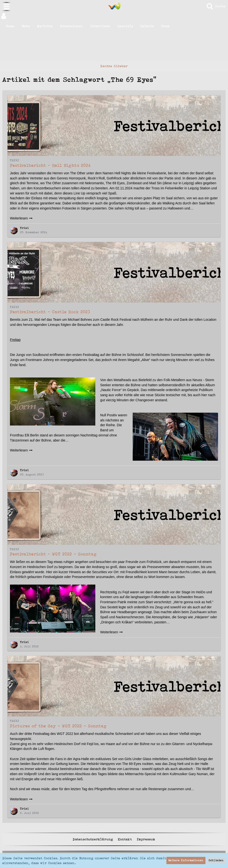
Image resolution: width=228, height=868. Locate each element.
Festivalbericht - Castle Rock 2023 (50, 312)
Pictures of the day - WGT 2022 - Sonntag (58, 726)
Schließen (216, 860)
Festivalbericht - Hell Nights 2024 (50, 165)
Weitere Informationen (186, 860)
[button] (114, 16)
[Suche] (216, 6)
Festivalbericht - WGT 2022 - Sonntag (53, 554)
